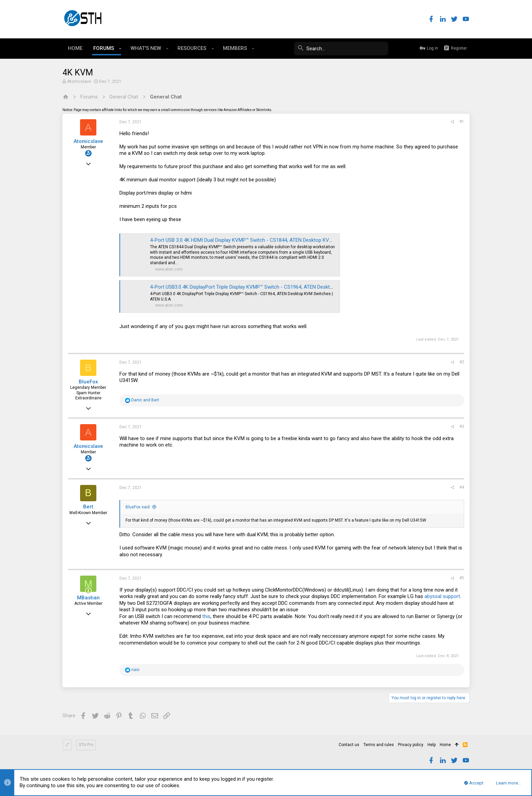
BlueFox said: (138, 507)
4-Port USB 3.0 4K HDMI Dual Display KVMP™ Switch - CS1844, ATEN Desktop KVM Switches (252, 240)
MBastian (88, 598)
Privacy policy (411, 745)
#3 (462, 427)
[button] (120, 49)
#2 (462, 362)
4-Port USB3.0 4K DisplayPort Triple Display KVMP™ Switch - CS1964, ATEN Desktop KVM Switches (260, 287)
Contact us (349, 745)
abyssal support (442, 596)
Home (445, 745)
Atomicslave (79, 82)
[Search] (337, 49)
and (145, 400)
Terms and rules (379, 745)
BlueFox (88, 382)
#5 (462, 578)
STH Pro (86, 745)
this (206, 616)
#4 (462, 487)
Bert (88, 507)
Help (432, 745)
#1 (462, 122)
